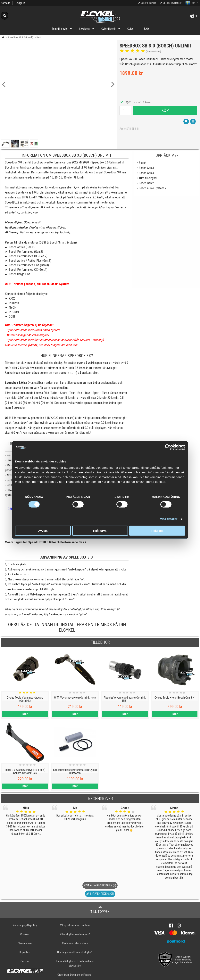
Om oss (25, 961)
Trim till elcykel (63, 28)
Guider (131, 29)
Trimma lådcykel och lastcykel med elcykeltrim (75, 964)
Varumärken (25, 943)
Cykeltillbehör (112, 28)
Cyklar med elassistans (75, 943)
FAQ (146, 29)
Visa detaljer (169, 519)
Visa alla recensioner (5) (100, 885)
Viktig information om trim (75, 925)
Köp (165, 110)
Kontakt (5, 3)
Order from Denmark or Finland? (75, 975)
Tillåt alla (157, 531)
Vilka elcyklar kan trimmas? (75, 934)
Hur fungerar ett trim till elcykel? (75, 952)
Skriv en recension (100, 894)
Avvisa (43, 531)
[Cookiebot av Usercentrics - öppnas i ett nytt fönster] (168, 447)
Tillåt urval (100, 531)
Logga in (20, 3)
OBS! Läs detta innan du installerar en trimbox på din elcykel (67, 627)
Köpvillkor (25, 952)
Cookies (25, 934)
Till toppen (100, 909)
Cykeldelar (88, 28)
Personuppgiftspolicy (25, 925)
